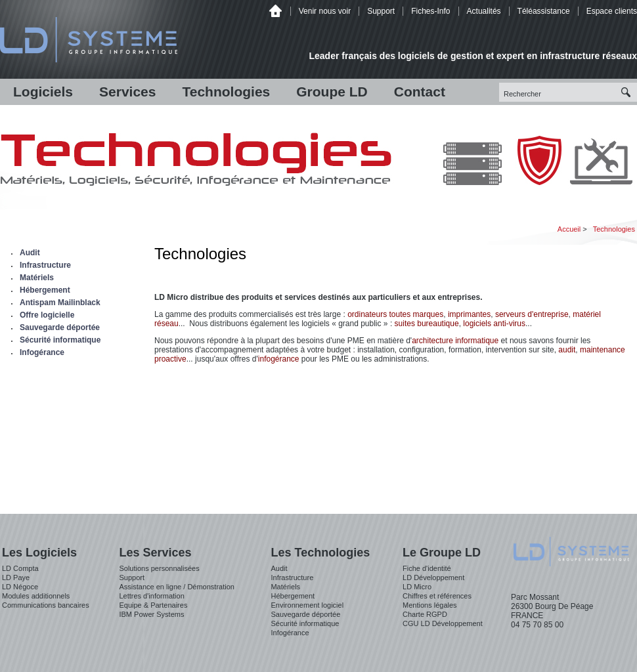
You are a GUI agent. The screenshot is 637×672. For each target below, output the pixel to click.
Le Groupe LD (442, 553)
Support (381, 11)
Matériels (37, 278)
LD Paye (16, 577)
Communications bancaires (46, 605)
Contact (420, 92)
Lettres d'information (151, 596)
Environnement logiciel (307, 605)
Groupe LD (332, 92)
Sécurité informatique (60, 340)
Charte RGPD (425, 614)
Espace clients (612, 11)
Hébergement (45, 290)
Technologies (226, 92)
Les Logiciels (39, 553)
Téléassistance (544, 11)
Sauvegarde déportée (60, 327)
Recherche (627, 92)
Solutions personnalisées (159, 568)
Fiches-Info (430, 11)
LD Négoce (20, 587)
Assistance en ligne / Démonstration (176, 587)
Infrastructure (45, 265)
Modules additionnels (36, 596)
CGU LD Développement (443, 623)
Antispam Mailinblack (60, 303)
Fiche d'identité (427, 568)
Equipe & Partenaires (153, 605)
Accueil (275, 11)
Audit (30, 253)
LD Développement (433, 577)
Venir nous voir (325, 11)
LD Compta (20, 568)
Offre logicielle (47, 315)
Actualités (484, 11)
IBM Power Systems (151, 614)
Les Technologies (320, 553)
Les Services (155, 553)
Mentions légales (430, 605)
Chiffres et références (437, 596)
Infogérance (42, 352)
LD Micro (417, 587)
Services (127, 92)
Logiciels (43, 92)
